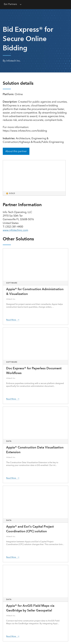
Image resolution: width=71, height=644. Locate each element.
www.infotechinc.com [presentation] (15, 230)
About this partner (16, 151)
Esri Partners (10, 4)
